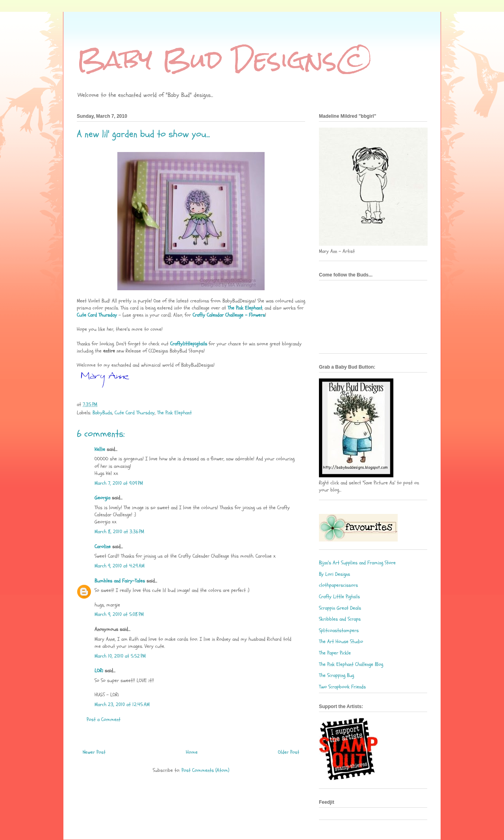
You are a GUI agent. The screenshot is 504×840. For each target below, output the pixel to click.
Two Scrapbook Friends (342, 687)
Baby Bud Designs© (225, 59)
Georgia (102, 498)
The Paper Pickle (335, 653)
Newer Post (94, 752)
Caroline (103, 547)
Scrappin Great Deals (340, 608)
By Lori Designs (334, 574)
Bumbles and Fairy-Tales (120, 581)
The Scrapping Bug (336, 675)
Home (192, 752)
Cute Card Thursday (135, 413)
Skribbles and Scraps (340, 619)
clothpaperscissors (338, 585)
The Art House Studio (341, 642)
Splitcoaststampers (339, 630)
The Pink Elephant (174, 413)
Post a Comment (104, 719)
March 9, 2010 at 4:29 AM (120, 566)
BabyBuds (102, 413)
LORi (99, 671)
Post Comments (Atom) (205, 770)
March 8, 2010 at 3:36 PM (119, 532)
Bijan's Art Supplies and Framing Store (357, 563)
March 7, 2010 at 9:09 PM (119, 483)
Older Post (289, 752)
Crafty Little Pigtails (339, 597)
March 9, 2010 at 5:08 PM (119, 614)
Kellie (100, 449)
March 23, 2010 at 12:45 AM (122, 705)
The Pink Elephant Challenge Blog (351, 664)
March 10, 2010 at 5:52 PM (120, 656)
